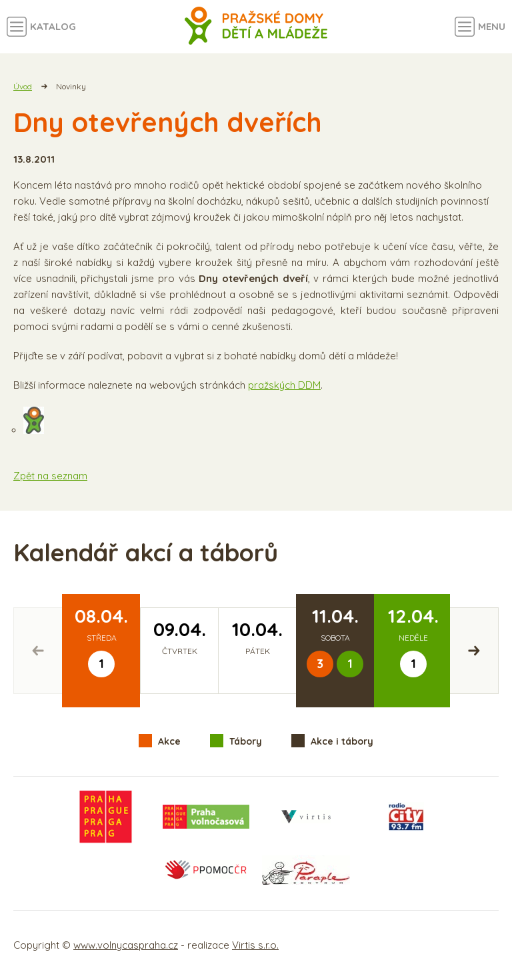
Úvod (23, 86)
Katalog (53, 26)
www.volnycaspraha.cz (126, 945)
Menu (492, 26)
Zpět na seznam (50, 476)
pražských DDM (284, 385)
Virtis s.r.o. (255, 945)
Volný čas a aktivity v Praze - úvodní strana (256, 27)
